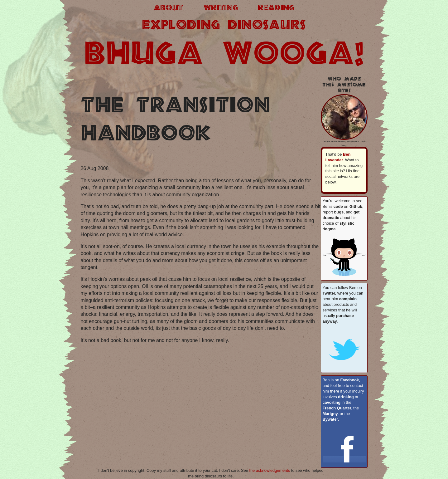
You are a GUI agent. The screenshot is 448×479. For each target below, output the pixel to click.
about (168, 8)
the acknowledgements (270, 470)
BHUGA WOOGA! (224, 55)
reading (276, 8)
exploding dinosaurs (224, 26)
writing (221, 8)
